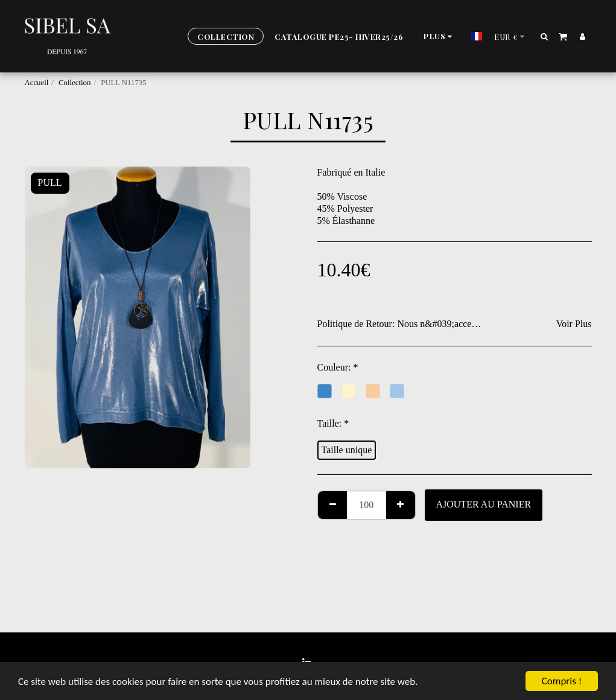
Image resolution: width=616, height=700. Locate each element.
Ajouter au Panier (483, 504)
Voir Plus (574, 324)
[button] (544, 36)
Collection (75, 83)
